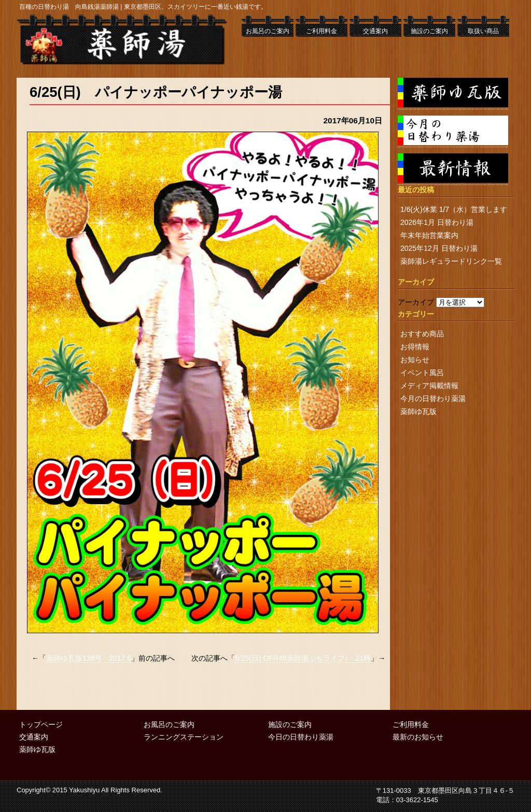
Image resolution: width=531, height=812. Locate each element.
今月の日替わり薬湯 (433, 398)
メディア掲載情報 (429, 386)
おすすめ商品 (422, 334)
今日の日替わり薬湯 (301, 737)
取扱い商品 (483, 31)
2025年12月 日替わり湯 (439, 248)
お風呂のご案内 (268, 31)
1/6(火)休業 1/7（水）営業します (454, 209)
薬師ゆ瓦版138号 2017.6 (89, 658)
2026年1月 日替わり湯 (437, 222)
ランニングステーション (184, 737)
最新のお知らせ (418, 737)
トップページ (41, 724)
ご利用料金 (322, 31)
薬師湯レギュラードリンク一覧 (451, 261)
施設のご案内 (429, 31)
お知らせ (415, 360)
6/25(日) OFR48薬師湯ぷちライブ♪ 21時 (303, 658)
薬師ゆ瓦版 (418, 411)
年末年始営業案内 (429, 235)
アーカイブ (416, 302)
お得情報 (415, 347)
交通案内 (375, 31)
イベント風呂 (422, 373)
